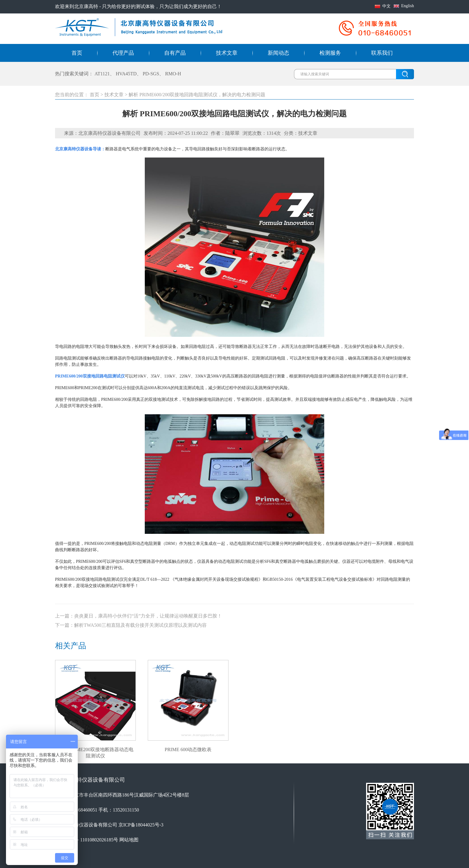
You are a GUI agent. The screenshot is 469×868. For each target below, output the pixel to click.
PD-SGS (151, 74)
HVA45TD (126, 74)
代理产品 (123, 53)
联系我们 (382, 53)
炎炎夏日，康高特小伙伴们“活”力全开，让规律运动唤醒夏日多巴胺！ (148, 616)
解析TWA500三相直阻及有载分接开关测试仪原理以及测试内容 (140, 625)
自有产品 (175, 53)
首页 (77, 53)
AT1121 (102, 74)
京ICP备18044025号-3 (141, 825)
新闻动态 (278, 53)
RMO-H (173, 74)
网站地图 (129, 840)
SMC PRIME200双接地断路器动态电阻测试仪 (96, 750)
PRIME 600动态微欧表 (188, 749)
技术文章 (227, 53)
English (408, 6)
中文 (386, 6)
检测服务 (330, 53)
